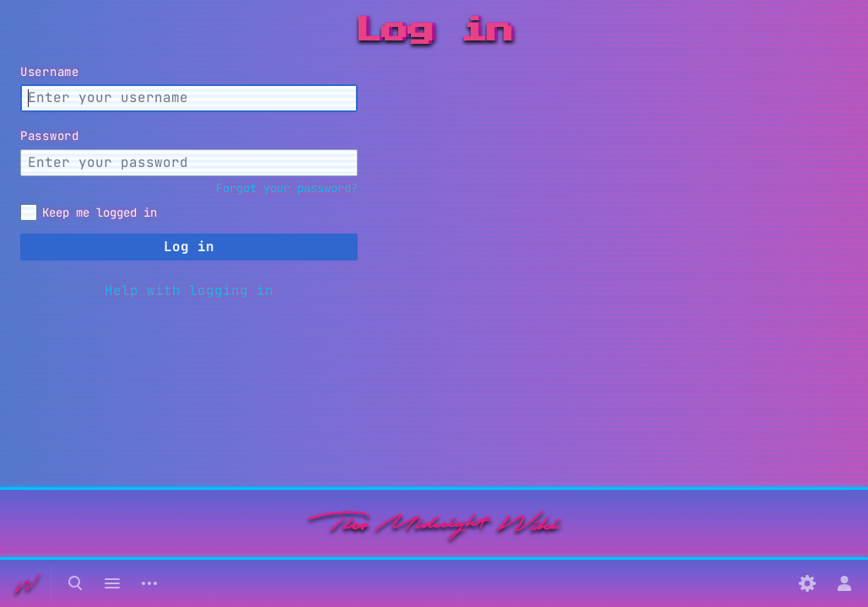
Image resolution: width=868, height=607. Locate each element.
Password (50, 136)
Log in (189, 247)
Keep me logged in (100, 212)
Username (50, 72)
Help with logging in (189, 290)
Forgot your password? (287, 188)
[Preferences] (807, 583)
